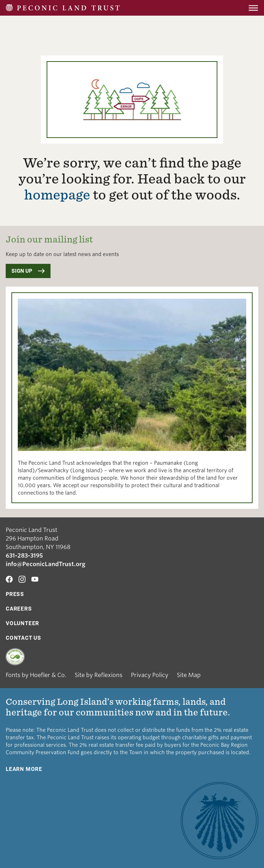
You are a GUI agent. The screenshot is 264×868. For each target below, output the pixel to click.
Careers (19, 609)
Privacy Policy (150, 675)
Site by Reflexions (99, 675)
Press (15, 594)
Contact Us (23, 638)
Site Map (189, 675)
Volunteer (22, 623)
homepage (57, 195)
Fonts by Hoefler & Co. (36, 675)
